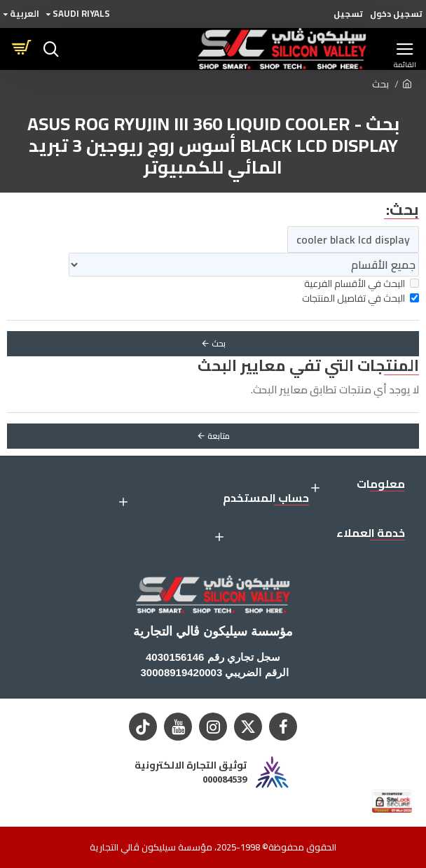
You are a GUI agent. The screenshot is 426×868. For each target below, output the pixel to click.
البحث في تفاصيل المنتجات (360, 299)
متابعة (219, 436)
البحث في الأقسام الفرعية (362, 284)
